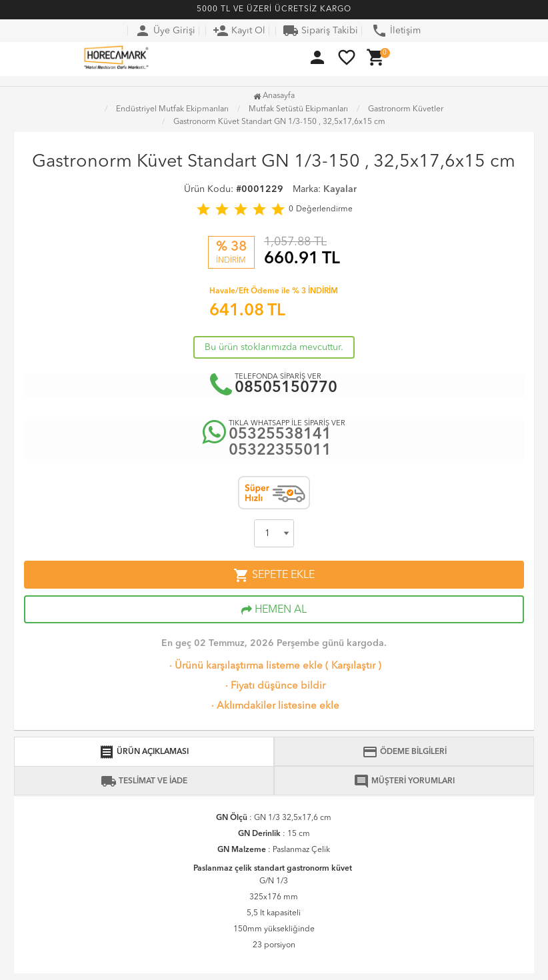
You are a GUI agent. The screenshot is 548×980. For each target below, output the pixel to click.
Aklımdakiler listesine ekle (274, 706)
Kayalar (340, 189)
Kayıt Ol (239, 31)
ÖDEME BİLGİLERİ (404, 752)
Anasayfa (274, 96)
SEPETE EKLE (274, 575)
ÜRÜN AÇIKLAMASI (144, 752)
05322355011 (280, 451)
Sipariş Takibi (320, 31)
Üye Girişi (165, 31)
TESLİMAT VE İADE (144, 781)
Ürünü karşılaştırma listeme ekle (245, 666)
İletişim (396, 31)
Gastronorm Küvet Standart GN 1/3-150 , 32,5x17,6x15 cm (279, 122)
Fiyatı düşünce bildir (274, 686)
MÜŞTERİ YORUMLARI (404, 781)
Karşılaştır (353, 666)
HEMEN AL (274, 610)
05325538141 (280, 435)
